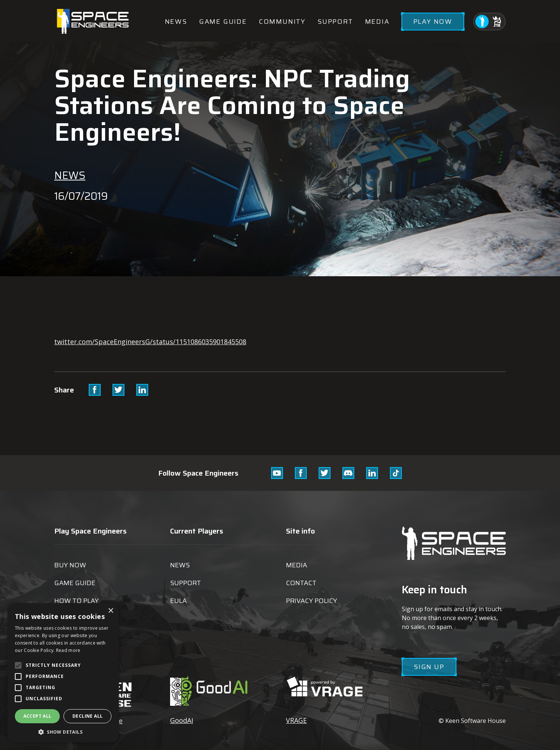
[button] (63, 732)
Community (282, 22)
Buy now (70, 565)
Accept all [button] (38, 716)
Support (335, 22)
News (176, 22)
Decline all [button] (87, 716)
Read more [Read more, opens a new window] (68, 650)
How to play (76, 601)
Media (377, 22)
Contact (301, 583)
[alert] (63, 673)
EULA (178, 601)
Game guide (223, 22)
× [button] (110, 611)
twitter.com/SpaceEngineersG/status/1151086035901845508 (150, 342)
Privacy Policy (312, 601)
